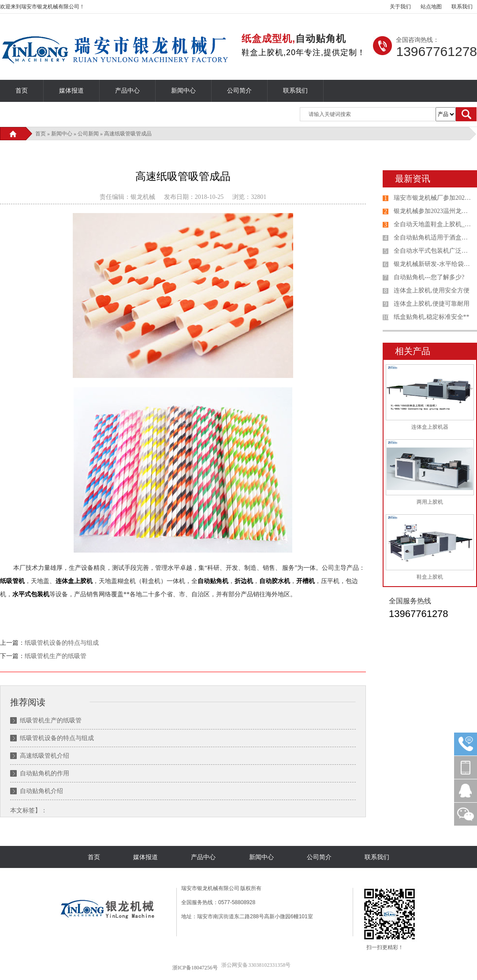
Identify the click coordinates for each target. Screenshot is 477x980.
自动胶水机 (275, 581)
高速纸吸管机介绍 (45, 756)
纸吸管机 (12, 581)
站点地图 (431, 7)
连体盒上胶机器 (430, 427)
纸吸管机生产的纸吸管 (56, 656)
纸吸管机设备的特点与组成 (62, 643)
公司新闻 (88, 134)
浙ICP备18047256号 (195, 968)
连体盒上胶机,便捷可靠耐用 (432, 304)
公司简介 (239, 91)
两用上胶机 (430, 502)
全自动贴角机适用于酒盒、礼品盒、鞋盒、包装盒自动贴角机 (433, 238)
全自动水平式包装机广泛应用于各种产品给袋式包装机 (433, 251)
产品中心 (127, 91)
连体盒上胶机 (74, 581)
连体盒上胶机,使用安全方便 (432, 290)
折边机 (244, 581)
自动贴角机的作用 (45, 773)
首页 (22, 91)
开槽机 (306, 581)
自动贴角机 (213, 581)
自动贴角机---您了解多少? (429, 277)
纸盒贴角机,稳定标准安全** (432, 317)
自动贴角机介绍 (41, 791)
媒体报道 (71, 91)
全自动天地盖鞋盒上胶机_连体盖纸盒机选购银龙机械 (433, 224)
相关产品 (413, 351)
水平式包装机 (31, 594)
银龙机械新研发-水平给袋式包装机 (433, 264)
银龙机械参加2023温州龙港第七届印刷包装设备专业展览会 (433, 211)
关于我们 (400, 7)
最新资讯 (413, 179)
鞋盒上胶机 (430, 577)
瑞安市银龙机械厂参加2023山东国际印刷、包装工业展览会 (433, 198)
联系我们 (462, 7)
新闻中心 (183, 91)
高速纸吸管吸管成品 (128, 134)
